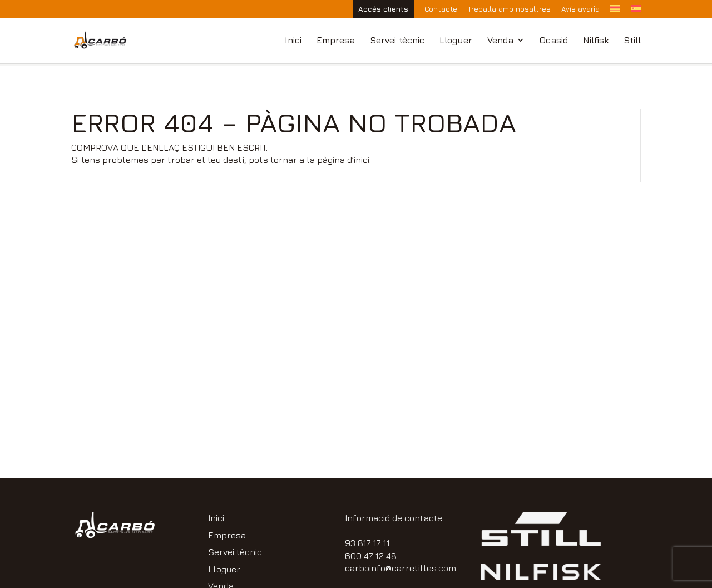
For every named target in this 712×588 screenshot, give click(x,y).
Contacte (441, 9)
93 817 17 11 (367, 543)
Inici (293, 41)
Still (632, 41)
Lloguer (456, 41)
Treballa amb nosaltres (509, 9)
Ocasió (554, 41)
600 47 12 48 (371, 556)
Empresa (336, 41)
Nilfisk (596, 41)
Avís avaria (580, 9)
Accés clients (383, 9)
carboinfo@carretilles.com (400, 568)
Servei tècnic (397, 41)
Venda (500, 41)
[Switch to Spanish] (636, 12)
